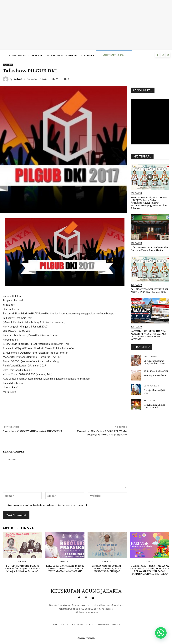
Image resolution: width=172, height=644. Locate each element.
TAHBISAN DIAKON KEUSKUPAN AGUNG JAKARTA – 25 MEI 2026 (149, 290)
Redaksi (18, 79)
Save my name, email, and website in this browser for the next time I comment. (48, 505)
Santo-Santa (150, 357)
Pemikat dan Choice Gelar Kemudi (154, 406)
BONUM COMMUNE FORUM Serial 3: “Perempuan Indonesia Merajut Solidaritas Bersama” (22, 568)
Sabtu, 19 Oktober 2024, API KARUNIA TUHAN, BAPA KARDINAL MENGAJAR (107, 568)
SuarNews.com (81, 616)
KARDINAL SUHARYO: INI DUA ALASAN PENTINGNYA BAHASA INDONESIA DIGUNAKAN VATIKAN (148, 335)
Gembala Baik (151, 386)
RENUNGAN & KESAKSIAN (156, 371)
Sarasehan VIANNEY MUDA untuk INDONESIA (33, 431)
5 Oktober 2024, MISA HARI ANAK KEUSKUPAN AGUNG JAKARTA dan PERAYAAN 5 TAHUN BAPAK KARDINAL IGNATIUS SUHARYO (150, 570)
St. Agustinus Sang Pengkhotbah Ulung (154, 362)
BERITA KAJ (136, 193)
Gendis (97, 616)
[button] (161, 633)
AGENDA (8, 65)
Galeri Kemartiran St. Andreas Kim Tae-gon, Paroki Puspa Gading (149, 249)
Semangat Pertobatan (155, 375)
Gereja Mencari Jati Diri (154, 391)
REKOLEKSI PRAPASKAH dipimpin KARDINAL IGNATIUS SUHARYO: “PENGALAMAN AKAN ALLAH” (65, 568)
